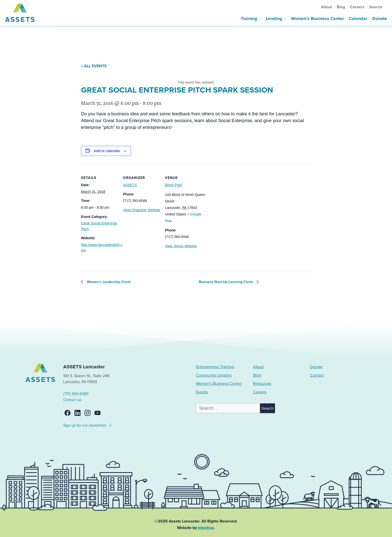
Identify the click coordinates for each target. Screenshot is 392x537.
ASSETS (130, 185)
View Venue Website (181, 246)
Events (202, 392)
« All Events (94, 66)
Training (249, 19)
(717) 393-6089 (76, 394)
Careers (357, 7)
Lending (274, 19)
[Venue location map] (233, 198)
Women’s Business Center (317, 19)
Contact (317, 375)
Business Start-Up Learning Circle (226, 282)
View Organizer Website (142, 210)
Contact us (72, 400)
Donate (380, 19)
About (326, 7)
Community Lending (214, 375)
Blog (341, 7)
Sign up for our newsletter (88, 425)
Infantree (206, 528)
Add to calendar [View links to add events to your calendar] (107, 151)
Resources (262, 384)
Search (376, 7)
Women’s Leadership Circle (108, 282)
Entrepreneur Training (215, 367)
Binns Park (173, 185)
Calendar (358, 19)
